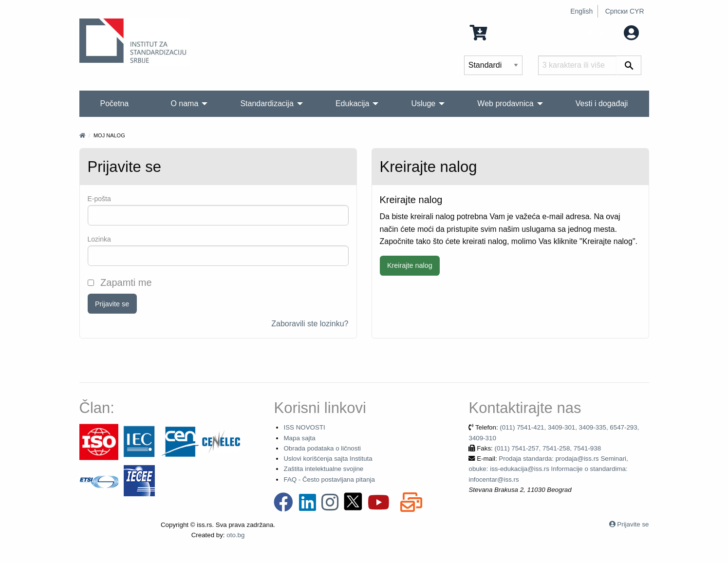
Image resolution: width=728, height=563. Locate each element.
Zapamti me (120, 282)
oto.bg (235, 535)
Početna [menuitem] (115, 103)
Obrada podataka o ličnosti (322, 448)
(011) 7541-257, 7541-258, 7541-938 (548, 448)
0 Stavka (496, 32)
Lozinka (99, 239)
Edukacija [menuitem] (352, 103)
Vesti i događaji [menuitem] (602, 103)
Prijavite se (112, 304)
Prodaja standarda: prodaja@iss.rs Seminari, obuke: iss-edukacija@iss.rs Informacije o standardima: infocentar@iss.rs (548, 469)
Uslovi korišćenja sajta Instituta (328, 459)
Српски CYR (625, 11)
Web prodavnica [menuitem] (505, 103)
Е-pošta (99, 199)
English (581, 11)
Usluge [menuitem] (423, 103)
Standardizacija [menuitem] (267, 103)
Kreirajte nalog (410, 265)
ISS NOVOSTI (304, 427)
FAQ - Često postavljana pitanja (329, 479)
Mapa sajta (299, 438)
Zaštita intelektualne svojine (323, 469)
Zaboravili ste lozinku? (310, 324)
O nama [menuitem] (184, 103)
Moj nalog (612, 32)
